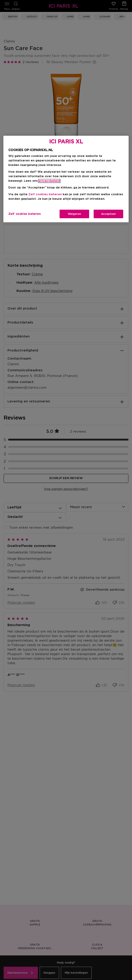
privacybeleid (49, 181)
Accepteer (109, 214)
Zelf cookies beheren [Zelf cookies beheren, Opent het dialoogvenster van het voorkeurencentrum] (25, 214)
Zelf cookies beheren (45, 194)
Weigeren (74, 214)
